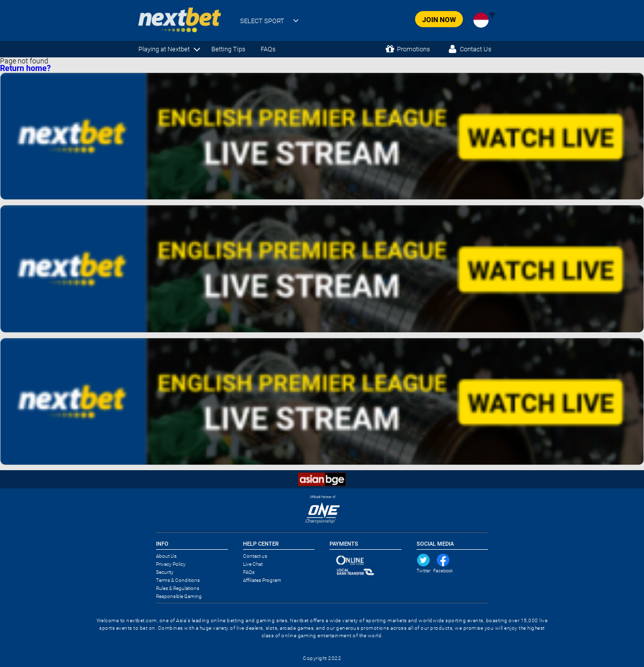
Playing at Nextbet (164, 49)
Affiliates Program (262, 580)
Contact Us (476, 49)
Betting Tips (228, 49)
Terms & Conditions (178, 580)
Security (165, 572)
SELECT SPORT (262, 21)
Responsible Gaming (179, 596)
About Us (166, 556)
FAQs (268, 49)
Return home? (25, 68)
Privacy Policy (171, 564)
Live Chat (253, 564)
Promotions (414, 49)
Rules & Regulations (178, 588)
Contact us (255, 556)
